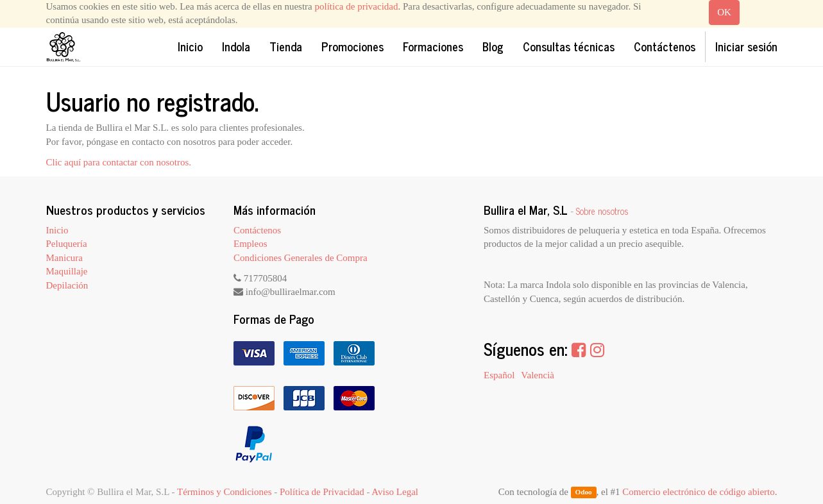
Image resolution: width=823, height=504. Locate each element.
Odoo (583, 492)
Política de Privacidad (322, 492)
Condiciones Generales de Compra (301, 258)
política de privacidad (357, 6)
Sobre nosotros (602, 211)
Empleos (250, 244)
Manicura (64, 258)
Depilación (67, 285)
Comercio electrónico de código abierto (698, 492)
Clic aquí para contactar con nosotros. (119, 162)
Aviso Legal (395, 492)
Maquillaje (67, 271)
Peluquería (67, 244)
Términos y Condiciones (224, 492)
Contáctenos (257, 230)
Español (499, 375)
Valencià (538, 375)
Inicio (57, 230)
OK (724, 12)
